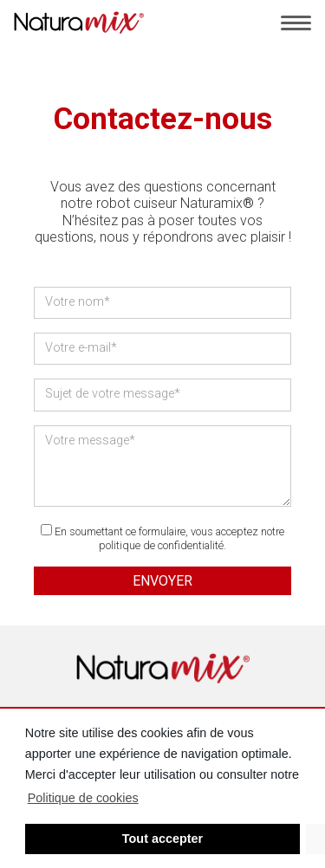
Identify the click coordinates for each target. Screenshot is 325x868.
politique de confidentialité (161, 545)
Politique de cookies (83, 798)
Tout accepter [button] (162, 839)
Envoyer (162, 581)
